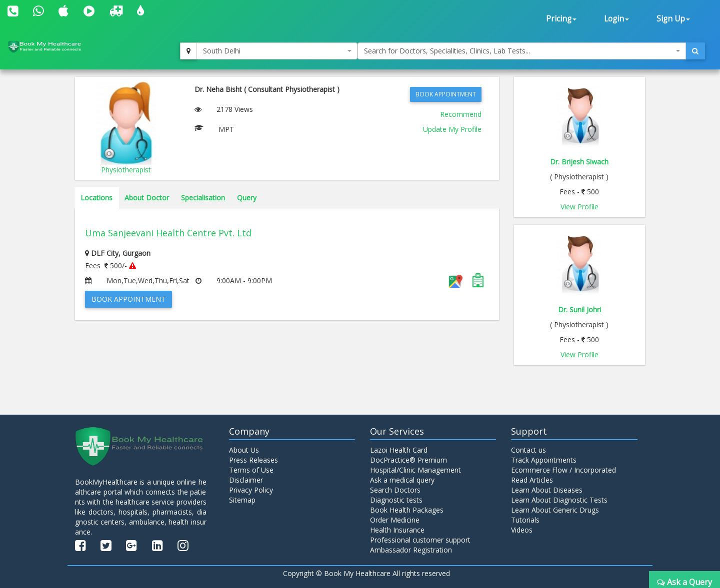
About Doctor (147, 198)
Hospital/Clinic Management (415, 470)
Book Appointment (446, 94)
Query (247, 198)
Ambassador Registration (411, 550)
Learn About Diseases (547, 490)
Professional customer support (420, 540)
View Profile (579, 207)
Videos (522, 530)
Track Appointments (544, 460)
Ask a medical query (402, 480)
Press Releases (253, 460)
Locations (96, 198)
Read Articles (532, 480)
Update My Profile (452, 129)
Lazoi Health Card (399, 450)
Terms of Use (251, 470)
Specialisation (203, 198)
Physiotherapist (126, 170)
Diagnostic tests (396, 500)
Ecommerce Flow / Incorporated (563, 470)
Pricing (561, 19)
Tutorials (525, 520)
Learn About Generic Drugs (555, 510)
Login (616, 19)
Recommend (461, 114)
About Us (244, 450)
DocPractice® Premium (408, 460)
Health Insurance (397, 530)
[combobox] (277, 51)
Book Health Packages (407, 510)
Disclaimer (246, 480)
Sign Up (673, 19)
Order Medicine (395, 520)
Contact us (528, 450)
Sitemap (242, 500)
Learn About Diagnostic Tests (559, 500)
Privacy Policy (251, 490)
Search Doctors (395, 490)
